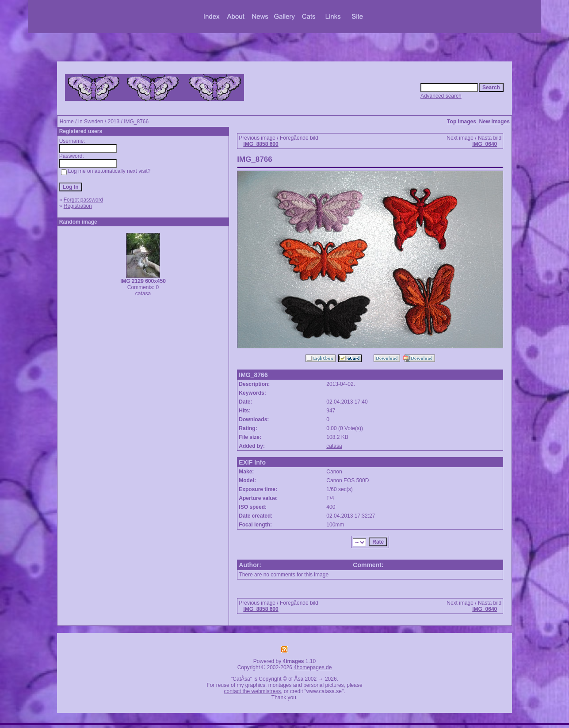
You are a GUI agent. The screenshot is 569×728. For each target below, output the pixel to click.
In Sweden (91, 122)
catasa (334, 446)
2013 (113, 122)
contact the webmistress (253, 691)
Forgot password (83, 200)
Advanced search (441, 96)
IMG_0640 (485, 144)
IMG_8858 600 (261, 144)
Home (67, 122)
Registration (78, 206)
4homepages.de (313, 667)
